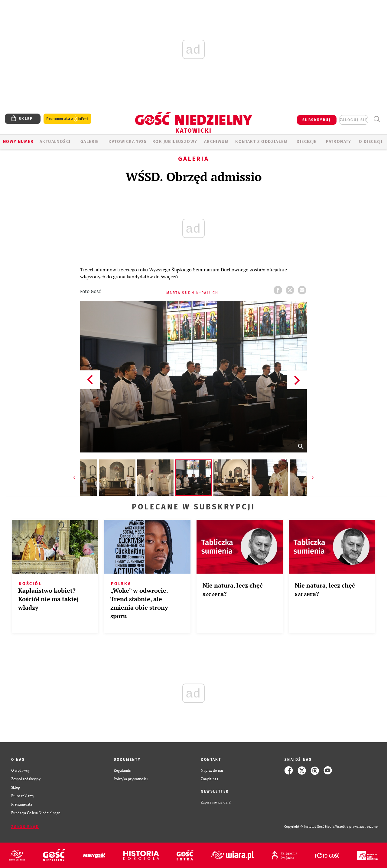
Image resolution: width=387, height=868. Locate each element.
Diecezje (306, 142)
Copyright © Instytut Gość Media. (310, 827)
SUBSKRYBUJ (317, 120)
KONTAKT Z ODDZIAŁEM (261, 142)
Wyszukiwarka (377, 119)
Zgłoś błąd (25, 827)
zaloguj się (354, 120)
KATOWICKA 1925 (127, 142)
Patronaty (339, 142)
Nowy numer (18, 142)
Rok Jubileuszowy (175, 142)
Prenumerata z (67, 119)
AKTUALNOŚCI (55, 142)
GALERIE (90, 142)
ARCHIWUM (216, 142)
